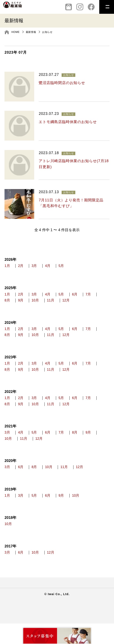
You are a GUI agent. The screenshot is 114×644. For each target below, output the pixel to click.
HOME (16, 32)
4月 (60, 267)
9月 (42, 304)
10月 (61, 304)
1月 (7, 267)
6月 (95, 297)
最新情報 (32, 32)
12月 (100, 304)
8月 (25, 304)
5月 (77, 267)
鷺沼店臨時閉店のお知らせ (62, 83)
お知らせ (49, 32)
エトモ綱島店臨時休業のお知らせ (68, 122)
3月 (42, 267)
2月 (25, 267)
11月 (80, 304)
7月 (7, 304)
